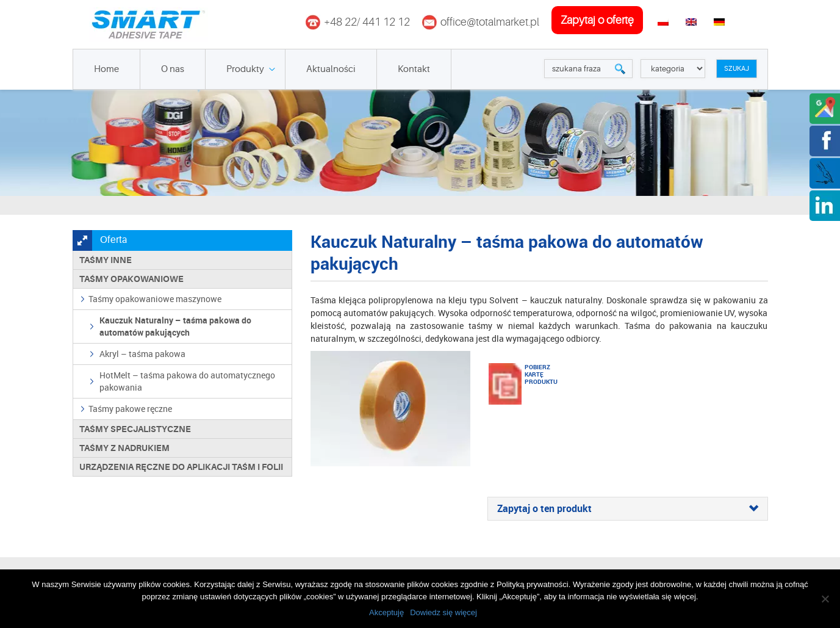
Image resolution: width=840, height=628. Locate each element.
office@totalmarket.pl (490, 22)
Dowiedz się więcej (443, 612)
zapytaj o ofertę (597, 20)
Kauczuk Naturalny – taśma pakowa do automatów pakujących (175, 326)
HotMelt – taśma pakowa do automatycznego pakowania (187, 381)
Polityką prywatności (533, 584)
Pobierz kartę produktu (540, 374)
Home (106, 69)
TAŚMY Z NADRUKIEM (124, 448)
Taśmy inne (106, 260)
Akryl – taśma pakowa (142, 354)
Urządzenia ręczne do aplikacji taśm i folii (181, 467)
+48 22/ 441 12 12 (367, 22)
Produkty (245, 69)
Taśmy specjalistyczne (135, 429)
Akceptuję (386, 612)
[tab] (628, 509)
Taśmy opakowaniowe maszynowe (155, 299)
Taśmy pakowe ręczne (130, 409)
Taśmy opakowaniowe (131, 279)
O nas (173, 69)
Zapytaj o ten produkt (628, 509)
